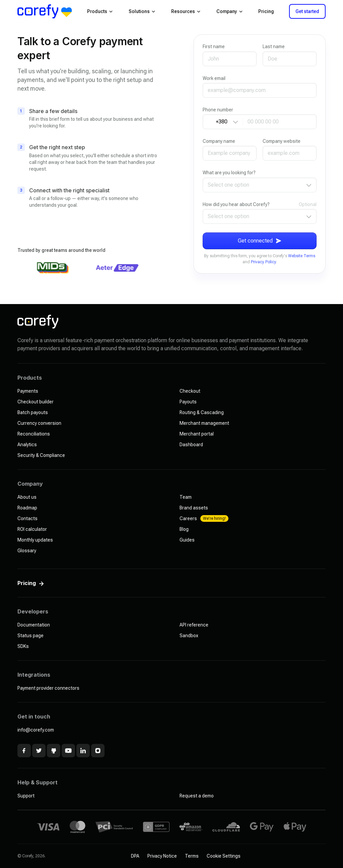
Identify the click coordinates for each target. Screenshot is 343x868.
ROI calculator (32, 529)
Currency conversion (39, 423)
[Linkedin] (83, 751)
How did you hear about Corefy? (236, 204)
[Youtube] (68, 751)
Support (26, 796)
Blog (184, 529)
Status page (30, 636)
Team (186, 497)
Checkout (190, 391)
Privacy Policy (263, 262)
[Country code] (223, 122)
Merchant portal (197, 434)
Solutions (142, 11)
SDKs (23, 646)
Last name (274, 46)
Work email (214, 78)
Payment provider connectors (48, 688)
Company (229, 11)
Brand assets (194, 508)
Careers (204, 518)
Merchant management (204, 423)
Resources (186, 11)
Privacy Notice (162, 856)
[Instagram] (98, 751)
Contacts (27, 518)
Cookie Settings (224, 856)
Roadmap (27, 508)
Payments (28, 391)
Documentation (34, 625)
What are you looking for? (229, 173)
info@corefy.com (36, 730)
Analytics (27, 445)
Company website (282, 141)
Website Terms (302, 256)
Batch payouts (33, 412)
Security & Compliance (41, 455)
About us (27, 497)
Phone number (218, 110)
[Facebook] (24, 751)
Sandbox (189, 636)
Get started (307, 11)
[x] (39, 751)
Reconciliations (34, 434)
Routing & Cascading (202, 412)
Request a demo (197, 796)
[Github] (54, 751)
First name (214, 46)
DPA (135, 856)
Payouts (188, 402)
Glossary (27, 551)
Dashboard (191, 445)
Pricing (266, 11)
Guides (187, 540)
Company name (219, 141)
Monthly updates (35, 540)
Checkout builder (36, 402)
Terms (192, 856)
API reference (194, 625)
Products (100, 11)
